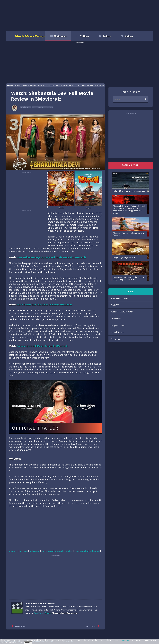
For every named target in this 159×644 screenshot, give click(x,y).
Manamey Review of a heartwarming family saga (129, 234)
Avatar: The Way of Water (122, 312)
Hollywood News (118, 325)
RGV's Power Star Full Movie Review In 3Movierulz (44, 305)
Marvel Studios (117, 332)
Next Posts (93, 626)
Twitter (48, 613)
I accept (28, 643)
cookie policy (126, 640)
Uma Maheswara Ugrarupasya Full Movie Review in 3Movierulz (51, 257)
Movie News (116, 339)
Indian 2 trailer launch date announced (129, 191)
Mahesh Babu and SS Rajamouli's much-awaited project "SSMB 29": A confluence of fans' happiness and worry (130, 209)
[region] (79, 15)
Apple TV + (116, 305)
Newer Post (18, 626)
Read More (38, 613)
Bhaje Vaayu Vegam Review (125, 257)
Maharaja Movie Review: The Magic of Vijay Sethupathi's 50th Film (129, 278)
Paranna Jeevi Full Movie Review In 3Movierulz (42, 346)
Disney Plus (116, 318)
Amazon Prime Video (120, 298)
